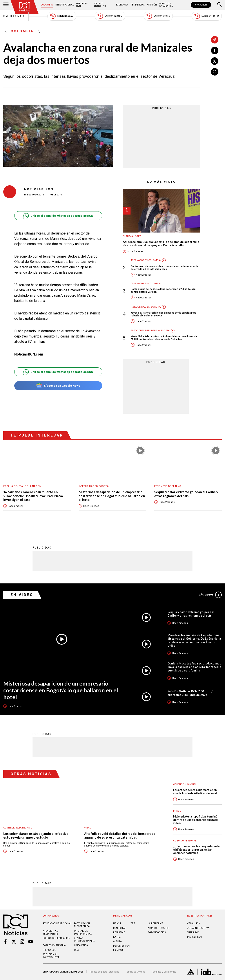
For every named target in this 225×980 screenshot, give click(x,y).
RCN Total (120, 928)
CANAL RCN (201, 5)
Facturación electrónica (82, 925)
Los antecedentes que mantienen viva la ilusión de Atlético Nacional (195, 792)
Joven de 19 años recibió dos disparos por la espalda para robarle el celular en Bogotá (164, 314)
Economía (122, 5)
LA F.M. (117, 937)
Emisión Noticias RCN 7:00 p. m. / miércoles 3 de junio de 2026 (190, 693)
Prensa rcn (49, 950)
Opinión (152, 5)
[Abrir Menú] (6, 5)
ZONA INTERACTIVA (198, 928)
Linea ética (81, 945)
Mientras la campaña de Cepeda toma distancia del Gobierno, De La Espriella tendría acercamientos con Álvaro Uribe (194, 640)
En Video (22, 595)
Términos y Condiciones (164, 972)
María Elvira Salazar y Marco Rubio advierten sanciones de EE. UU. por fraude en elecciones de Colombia (164, 338)
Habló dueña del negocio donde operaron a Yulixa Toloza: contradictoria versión (163, 290)
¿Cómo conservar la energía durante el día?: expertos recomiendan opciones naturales (196, 850)
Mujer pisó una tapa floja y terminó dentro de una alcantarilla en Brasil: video (196, 820)
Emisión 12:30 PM (110, 16)
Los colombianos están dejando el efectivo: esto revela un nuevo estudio (36, 836)
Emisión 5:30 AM (62, 16)
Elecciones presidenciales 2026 (150, 331)
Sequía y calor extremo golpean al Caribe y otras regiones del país (186, 494)
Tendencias (138, 5)
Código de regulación (56, 938)
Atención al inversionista (51, 956)
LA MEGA (118, 950)
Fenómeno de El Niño (168, 486)
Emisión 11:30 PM (207, 16)
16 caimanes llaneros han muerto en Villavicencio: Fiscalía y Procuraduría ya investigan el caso (33, 496)
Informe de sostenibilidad (83, 932)
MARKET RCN (194, 937)
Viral (87, 828)
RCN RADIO (119, 932)
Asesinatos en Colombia (146, 260)
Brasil (177, 811)
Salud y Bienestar (100, 5)
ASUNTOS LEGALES (158, 928)
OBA (76, 950)
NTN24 (117, 923)
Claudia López (132, 236)
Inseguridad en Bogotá (146, 307)
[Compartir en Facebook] (215, 51)
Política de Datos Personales (104, 972)
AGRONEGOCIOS (157, 932)
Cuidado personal (185, 841)
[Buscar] (220, 5)
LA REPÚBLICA (155, 923)
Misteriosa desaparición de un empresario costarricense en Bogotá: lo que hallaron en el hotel (112, 496)
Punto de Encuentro (166, 5)
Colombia (47, 5)
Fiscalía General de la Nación (22, 486)
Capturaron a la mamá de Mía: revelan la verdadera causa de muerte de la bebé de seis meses (165, 267)
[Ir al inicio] (25, 7)
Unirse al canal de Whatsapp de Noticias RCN (58, 216)
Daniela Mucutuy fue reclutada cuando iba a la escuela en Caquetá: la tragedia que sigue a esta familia (194, 667)
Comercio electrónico (18, 828)
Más (210, 595)
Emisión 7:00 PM (158, 16)
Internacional (65, 5)
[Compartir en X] (215, 61)
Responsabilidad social (57, 923)
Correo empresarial (55, 945)
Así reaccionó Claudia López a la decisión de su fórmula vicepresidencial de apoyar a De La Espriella (161, 244)
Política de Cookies (135, 972)
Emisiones (14, 16)
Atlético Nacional (185, 784)
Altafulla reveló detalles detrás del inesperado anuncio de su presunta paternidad (120, 836)
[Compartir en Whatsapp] (215, 72)
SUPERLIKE (193, 932)
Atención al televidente (50, 932)
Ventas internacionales (84, 940)
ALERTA (117, 941)
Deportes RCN (82, 5)
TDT (133, 923)
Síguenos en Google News (58, 386)
